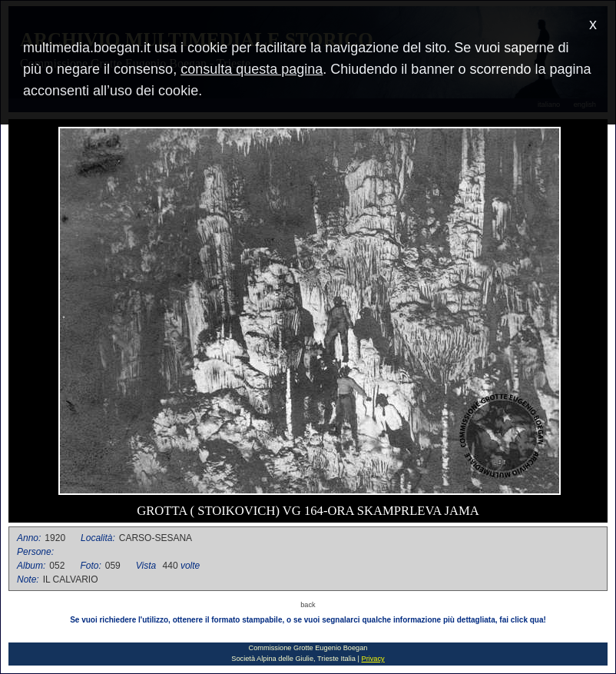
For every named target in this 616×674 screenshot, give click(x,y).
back (308, 605)
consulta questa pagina (252, 69)
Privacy (373, 659)
